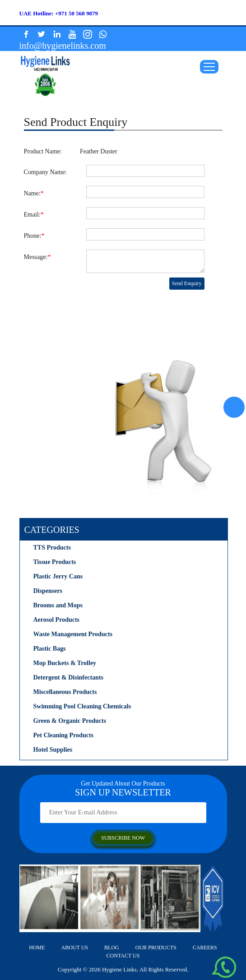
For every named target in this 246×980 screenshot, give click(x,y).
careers (205, 948)
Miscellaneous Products (65, 692)
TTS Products (52, 548)
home (37, 948)
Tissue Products (55, 562)
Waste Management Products (73, 634)
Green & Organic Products (70, 721)
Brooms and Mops (58, 605)
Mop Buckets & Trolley (65, 663)
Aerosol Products (57, 620)
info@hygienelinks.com (63, 46)
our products (156, 948)
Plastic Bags (50, 649)
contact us (123, 956)
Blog (112, 948)
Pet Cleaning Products (64, 735)
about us (75, 948)
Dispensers (48, 591)
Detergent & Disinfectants (69, 677)
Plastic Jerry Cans (58, 576)
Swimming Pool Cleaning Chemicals (82, 706)
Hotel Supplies (53, 750)
